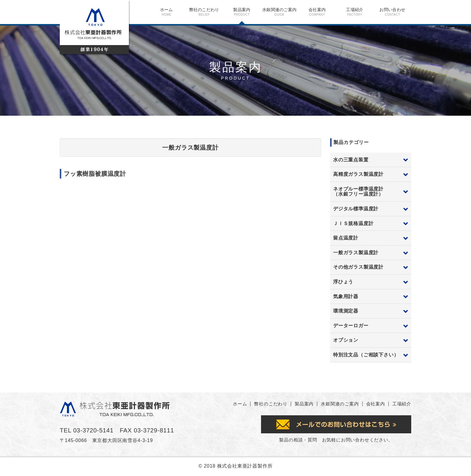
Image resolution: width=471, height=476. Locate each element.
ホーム (167, 12)
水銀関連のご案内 (280, 12)
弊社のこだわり (204, 12)
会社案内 (317, 12)
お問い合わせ (392, 12)
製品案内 (242, 12)
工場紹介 (355, 12)
